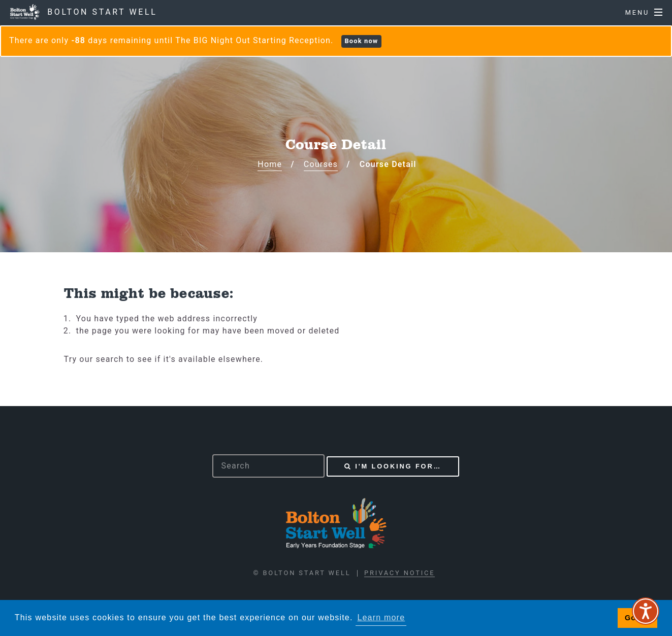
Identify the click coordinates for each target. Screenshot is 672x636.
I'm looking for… (398, 466)
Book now (361, 41)
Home (270, 164)
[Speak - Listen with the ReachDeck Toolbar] (646, 611)
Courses (321, 164)
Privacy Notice (399, 573)
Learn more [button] (381, 617)
